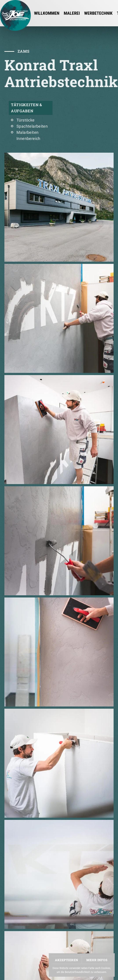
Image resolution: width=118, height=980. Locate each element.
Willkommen (47, 13)
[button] (59, 207)
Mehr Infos (97, 960)
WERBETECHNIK (98, 13)
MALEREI (72, 13)
